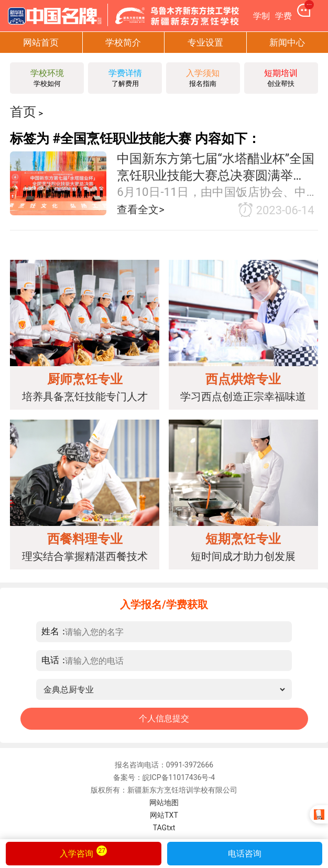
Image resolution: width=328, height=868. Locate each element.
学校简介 (123, 42)
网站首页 (41, 42)
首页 (23, 112)
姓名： (55, 631)
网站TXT (164, 815)
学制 (261, 16)
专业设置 (205, 42)
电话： (55, 660)
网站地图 (164, 803)
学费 (283, 16)
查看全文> (141, 210)
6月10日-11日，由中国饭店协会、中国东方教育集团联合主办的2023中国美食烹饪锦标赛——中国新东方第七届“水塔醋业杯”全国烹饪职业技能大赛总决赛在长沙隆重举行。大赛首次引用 (217, 193)
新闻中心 (287, 42)
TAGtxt (164, 828)
